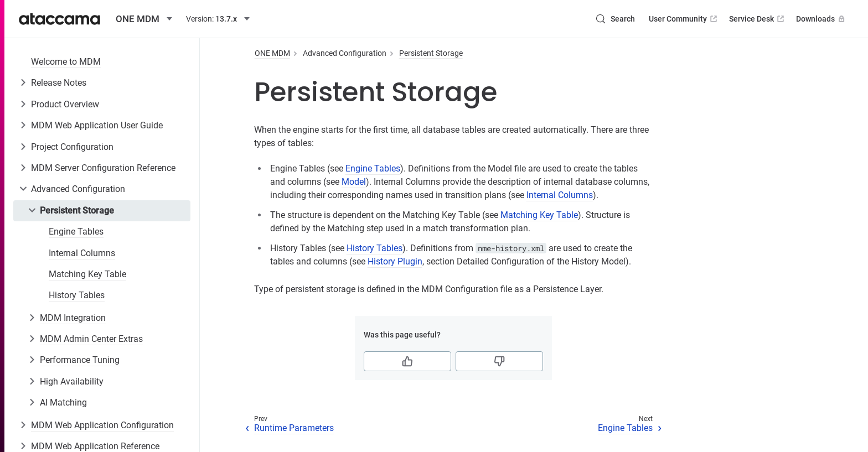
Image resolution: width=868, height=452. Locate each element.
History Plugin (395, 261)
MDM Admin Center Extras (91, 339)
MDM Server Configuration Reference (103, 168)
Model (354, 182)
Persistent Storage (77, 211)
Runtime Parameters (294, 428)
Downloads (821, 19)
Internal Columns (82, 253)
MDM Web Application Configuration (102, 425)
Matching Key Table (87, 274)
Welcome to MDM (66, 62)
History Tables (77, 295)
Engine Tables (76, 232)
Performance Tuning (80, 360)
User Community (684, 19)
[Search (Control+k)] (615, 19)
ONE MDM (272, 53)
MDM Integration (73, 318)
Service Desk (758, 19)
